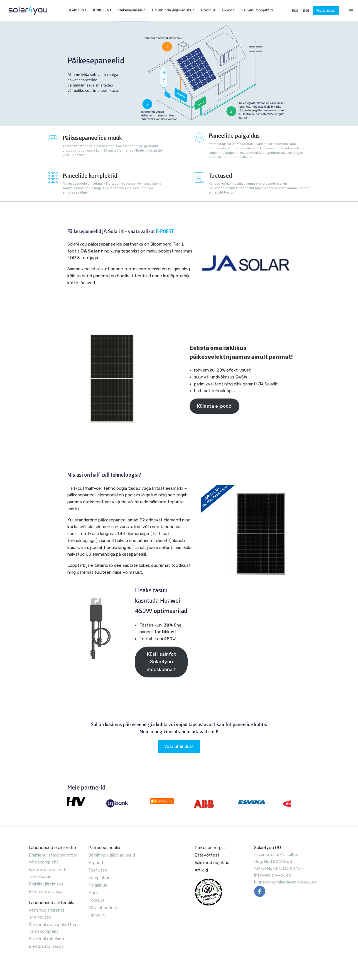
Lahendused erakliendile (52, 848)
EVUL (209, 892)
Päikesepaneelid (132, 10)
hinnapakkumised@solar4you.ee (286, 882)
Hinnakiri (96, 915)
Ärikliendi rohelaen (46, 939)
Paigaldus (98, 885)
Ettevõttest (207, 855)
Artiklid (201, 870)
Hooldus (208, 10)
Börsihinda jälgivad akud (173, 10)
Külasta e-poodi (215, 406)
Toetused (98, 870)
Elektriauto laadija (46, 892)
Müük (94, 893)
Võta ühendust (326, 11)
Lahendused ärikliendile (52, 903)
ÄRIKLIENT (102, 10)
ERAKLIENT (76, 10)
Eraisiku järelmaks (46, 884)
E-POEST (165, 232)
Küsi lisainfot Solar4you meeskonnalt (161, 662)
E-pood (228, 10)
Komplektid (99, 878)
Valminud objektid (257, 10)
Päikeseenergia (210, 848)
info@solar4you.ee (273, 875)
